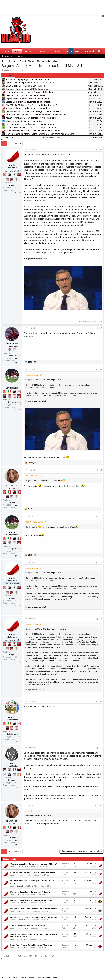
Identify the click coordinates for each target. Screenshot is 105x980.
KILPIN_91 (12, 486)
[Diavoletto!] (5, 175)
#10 (100, 805)
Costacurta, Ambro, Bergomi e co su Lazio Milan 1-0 (34, 864)
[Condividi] (97, 150)
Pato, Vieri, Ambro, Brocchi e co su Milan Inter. (31, 945)
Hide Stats (8, 137)
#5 (101, 516)
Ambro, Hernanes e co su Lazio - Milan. (28, 926)
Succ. (17, 143)
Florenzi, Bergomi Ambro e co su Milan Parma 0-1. (33, 872)
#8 (101, 702)
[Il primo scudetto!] (10, 391)
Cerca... (21, 56)
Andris (12, 717)
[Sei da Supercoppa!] (7, 179)
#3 (101, 370)
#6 (101, 563)
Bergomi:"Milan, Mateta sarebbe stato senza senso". (34, 909)
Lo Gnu (94, 903)
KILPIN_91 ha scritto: (34, 522)
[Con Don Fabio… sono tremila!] (19, 175)
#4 (101, 470)
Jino (12, 763)
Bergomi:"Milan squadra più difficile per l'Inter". (32, 900)
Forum (17, 51)
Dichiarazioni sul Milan (38, 867)
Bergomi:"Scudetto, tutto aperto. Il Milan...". (30, 892)
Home (7, 51)
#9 (101, 748)
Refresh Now (96, 137)
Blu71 (12, 385)
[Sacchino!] (12, 179)
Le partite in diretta (64, 51)
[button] (33, 51)
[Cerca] (99, 51)
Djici (95, 947)
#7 (101, 619)
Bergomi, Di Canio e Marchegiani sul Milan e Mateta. (34, 917)
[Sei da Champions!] (14, 175)
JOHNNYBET (44, 51)
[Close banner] (103, 16)
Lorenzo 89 (12, 344)
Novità (28, 51)
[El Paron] (10, 175)
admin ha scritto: (32, 375)
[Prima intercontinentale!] (17, 179)
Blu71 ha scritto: (32, 476)
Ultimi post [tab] (8, 75)
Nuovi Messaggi (8, 56)
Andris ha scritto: (33, 811)
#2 (101, 328)
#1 (101, 150)
